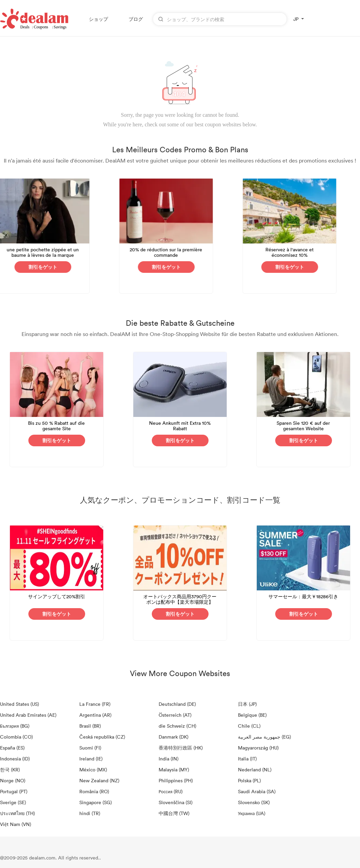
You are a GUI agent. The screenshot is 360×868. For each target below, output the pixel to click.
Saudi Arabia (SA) (257, 791)
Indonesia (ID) (15, 759)
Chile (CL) (249, 726)
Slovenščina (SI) (176, 802)
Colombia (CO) (16, 737)
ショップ (98, 19)
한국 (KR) (10, 769)
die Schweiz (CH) (177, 726)
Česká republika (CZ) (102, 737)
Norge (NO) (13, 780)
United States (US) (19, 704)
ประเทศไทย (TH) (17, 813)
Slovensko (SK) (254, 802)
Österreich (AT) (175, 715)
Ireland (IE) (91, 759)
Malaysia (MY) (174, 769)
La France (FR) (95, 704)
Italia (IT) (247, 759)
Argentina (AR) (95, 715)
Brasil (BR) (90, 726)
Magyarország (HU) (258, 748)
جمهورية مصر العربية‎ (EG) (264, 737)
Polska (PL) (249, 780)
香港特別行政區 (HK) (181, 748)
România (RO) (94, 791)
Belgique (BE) (252, 715)
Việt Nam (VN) (16, 824)
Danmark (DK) (174, 737)
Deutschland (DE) (177, 704)
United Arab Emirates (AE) (28, 715)
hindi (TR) (90, 813)
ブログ (136, 19)
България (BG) (15, 726)
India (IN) (169, 759)
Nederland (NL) (255, 769)
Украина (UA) (252, 813)
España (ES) (12, 748)
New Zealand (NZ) (99, 780)
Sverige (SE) (13, 802)
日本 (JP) (247, 704)
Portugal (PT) (14, 791)
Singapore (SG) (96, 802)
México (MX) (93, 769)
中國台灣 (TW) (174, 813)
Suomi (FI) (90, 748)
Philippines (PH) (176, 780)
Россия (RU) (171, 791)
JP (296, 19)
